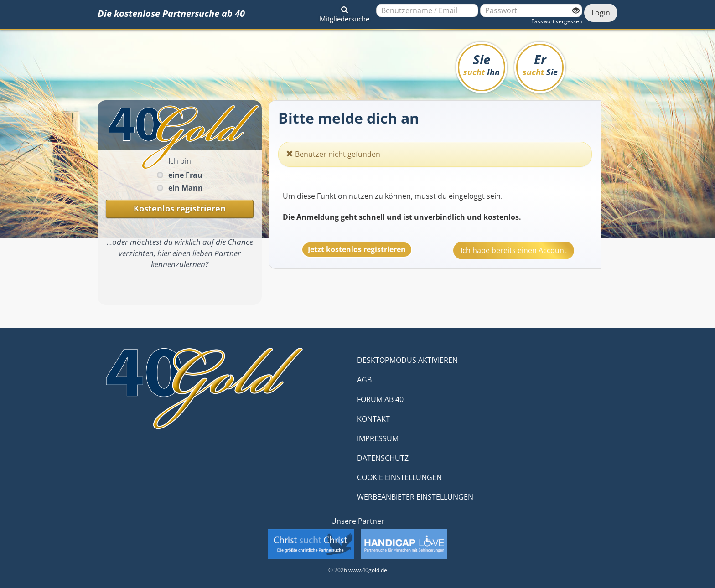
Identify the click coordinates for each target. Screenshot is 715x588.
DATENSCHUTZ (383, 458)
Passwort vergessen (557, 21)
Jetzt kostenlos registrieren (357, 249)
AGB (364, 380)
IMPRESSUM (378, 438)
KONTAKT (373, 419)
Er (540, 64)
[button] (345, 13)
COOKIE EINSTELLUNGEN (399, 477)
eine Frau (185, 175)
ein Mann (186, 188)
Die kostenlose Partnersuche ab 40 (171, 13)
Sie (482, 64)
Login (601, 13)
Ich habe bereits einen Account (514, 250)
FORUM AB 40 (380, 399)
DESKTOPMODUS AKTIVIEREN (407, 360)
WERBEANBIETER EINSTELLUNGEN (415, 497)
